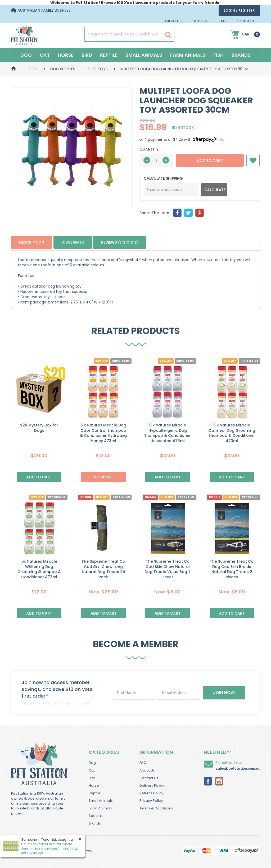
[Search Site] (168, 34)
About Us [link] (147, 770)
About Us (173, 21)
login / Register (239, 10)
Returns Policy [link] (151, 793)
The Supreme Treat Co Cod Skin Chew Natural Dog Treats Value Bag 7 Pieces (168, 569)
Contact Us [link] (149, 778)
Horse (66, 55)
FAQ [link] (143, 763)
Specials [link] (96, 816)
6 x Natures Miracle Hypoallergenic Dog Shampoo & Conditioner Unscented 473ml (168, 433)
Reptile (109, 55)
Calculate (215, 190)
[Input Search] (123, 34)
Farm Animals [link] (100, 808)
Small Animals (144, 55)
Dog (26, 55)
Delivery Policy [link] (152, 785)
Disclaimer (73, 242)
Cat (45, 55)
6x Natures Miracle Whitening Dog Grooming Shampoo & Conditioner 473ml (39, 569)
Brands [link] (95, 823)
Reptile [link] (95, 793)
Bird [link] (92, 778)
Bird (87, 55)
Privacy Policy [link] (151, 801)
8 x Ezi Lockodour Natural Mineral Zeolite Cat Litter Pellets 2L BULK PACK (50, 846)
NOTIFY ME (103, 477)
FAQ (222, 21)
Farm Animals (188, 55)
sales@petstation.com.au (238, 768)
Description (32, 242)
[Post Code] (171, 190)
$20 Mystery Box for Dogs (39, 428)
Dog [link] (92, 763)
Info (221, 139)
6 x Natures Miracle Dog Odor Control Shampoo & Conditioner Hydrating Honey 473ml (103, 433)
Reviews (120, 242)
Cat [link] (92, 770)
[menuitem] (177, 213)
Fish (218, 55)
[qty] (156, 160)
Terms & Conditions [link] (156, 808)
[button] (253, 160)
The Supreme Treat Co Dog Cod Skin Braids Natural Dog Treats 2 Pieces (232, 569)
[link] (208, 781)
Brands (241, 55)
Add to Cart (210, 160)
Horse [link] (94, 785)
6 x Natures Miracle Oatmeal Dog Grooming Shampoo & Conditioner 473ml (232, 433)
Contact (246, 21)
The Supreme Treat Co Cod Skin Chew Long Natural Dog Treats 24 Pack (103, 569)
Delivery (200, 21)
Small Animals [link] (101, 801)
